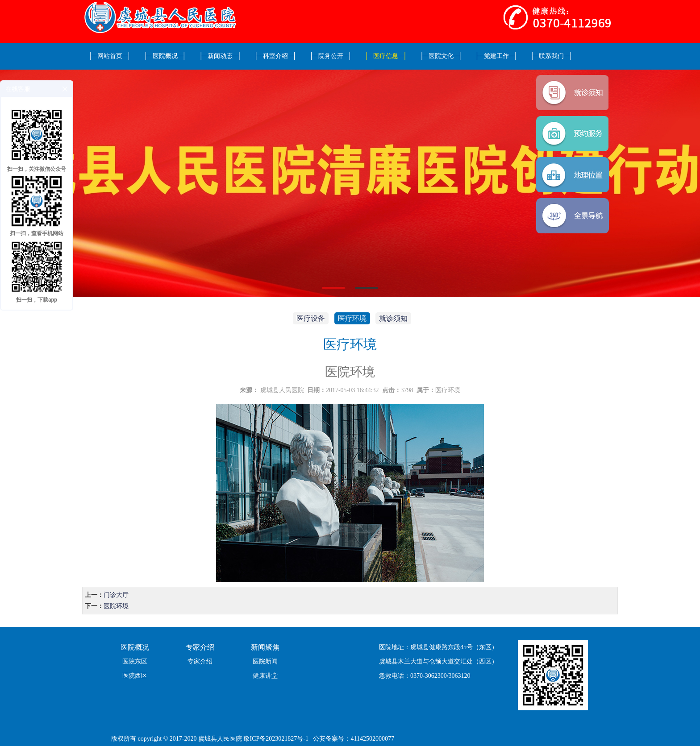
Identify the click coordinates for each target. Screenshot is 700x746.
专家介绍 (200, 661)
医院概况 (165, 56)
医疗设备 (311, 318)
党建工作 (496, 56)
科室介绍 (275, 56)
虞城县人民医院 (282, 390)
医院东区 (135, 661)
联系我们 (552, 56)
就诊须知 (393, 318)
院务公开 (331, 56)
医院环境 (116, 606)
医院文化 (441, 56)
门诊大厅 (116, 595)
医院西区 (135, 676)
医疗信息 (386, 56)
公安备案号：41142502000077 (353, 739)
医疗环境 (352, 318)
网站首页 (110, 56)
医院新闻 (265, 661)
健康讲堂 (265, 676)
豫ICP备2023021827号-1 (276, 739)
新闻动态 (220, 56)
